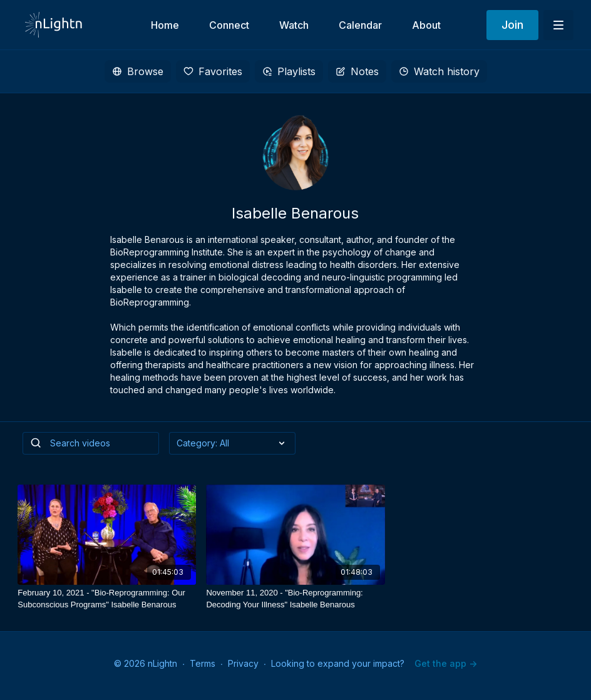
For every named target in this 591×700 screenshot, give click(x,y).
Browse (138, 71)
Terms (203, 663)
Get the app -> (446, 663)
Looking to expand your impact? (338, 663)
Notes (357, 71)
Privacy (243, 663)
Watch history (439, 71)
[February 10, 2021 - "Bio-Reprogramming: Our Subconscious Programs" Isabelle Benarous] (107, 599)
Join (512, 25)
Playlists (289, 71)
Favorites (213, 71)
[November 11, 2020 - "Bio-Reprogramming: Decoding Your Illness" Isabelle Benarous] (295, 599)
